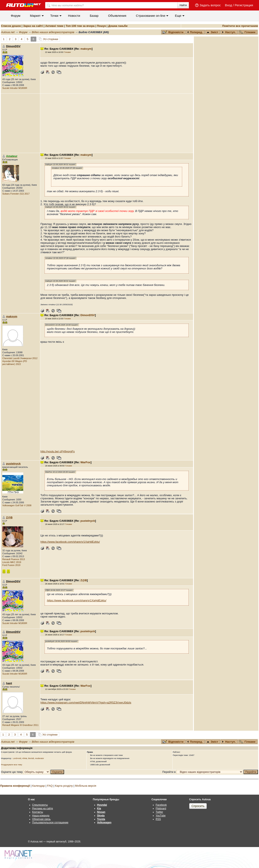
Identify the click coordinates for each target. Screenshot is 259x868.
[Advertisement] (117, 123)
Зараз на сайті (33, 26)
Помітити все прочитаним (240, 26)
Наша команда (41, 816)
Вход (228, 5)
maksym (86, 49)
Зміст (213, 32)
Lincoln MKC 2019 (12, 562)
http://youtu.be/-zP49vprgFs (58, 451)
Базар (94, 16)
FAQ (50, 786)
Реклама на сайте (43, 808)
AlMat (25, 758)
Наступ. (229, 32)
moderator (39, 758)
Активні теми (54, 26)
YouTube (161, 816)
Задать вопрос (210, 5)
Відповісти (173, 32)
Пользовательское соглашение (50, 823)
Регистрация (244, 5)
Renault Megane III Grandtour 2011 (20, 725)
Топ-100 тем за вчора (80, 26)
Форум (16, 16)
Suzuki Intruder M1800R (15, 88)
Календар (39, 786)
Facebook (161, 805)
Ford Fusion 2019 (11, 565)
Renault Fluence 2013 (14, 559)
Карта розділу (64, 786)
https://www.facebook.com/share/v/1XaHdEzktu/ (70, 542)
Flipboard (161, 808)
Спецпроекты (40, 805)
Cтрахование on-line (151, 16)
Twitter (159, 812)
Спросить (198, 806)
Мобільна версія (86, 786)
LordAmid (17, 758)
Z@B (9, 517)
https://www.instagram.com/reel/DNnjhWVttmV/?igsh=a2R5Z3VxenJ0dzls (86, 703)
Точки (54, 16)
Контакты (38, 812)
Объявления (117, 16)
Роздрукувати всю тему (12, 765)
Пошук (101, 26)
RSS (158, 819)
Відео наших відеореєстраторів (53, 32)
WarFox (85, 462)
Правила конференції (15, 786)
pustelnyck (13, 464)
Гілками (247, 32)
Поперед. (195, 32)
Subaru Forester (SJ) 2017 (16, 194)
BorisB (31, 758)
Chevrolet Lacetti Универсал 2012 (20, 358)
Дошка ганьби (118, 26)
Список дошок (11, 26)
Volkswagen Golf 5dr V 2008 (17, 505)
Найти (183, 5)
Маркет (35, 16)
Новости (74, 16)
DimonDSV (88, 315)
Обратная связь (41, 819)
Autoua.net (8, 32)
